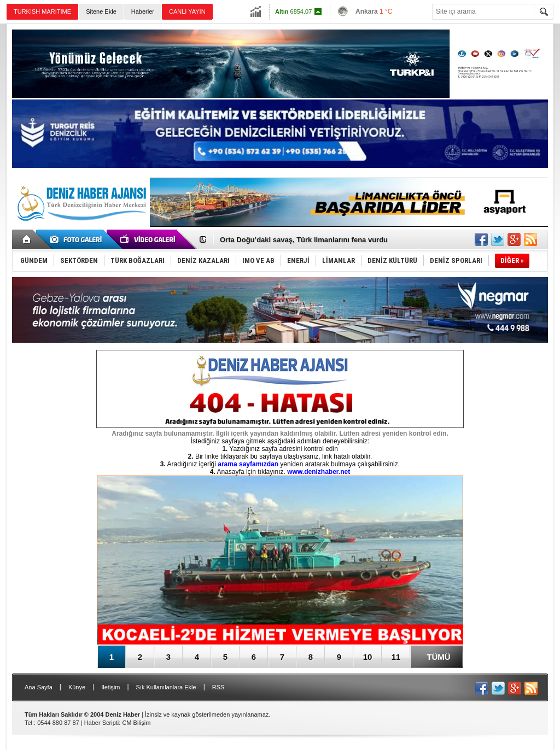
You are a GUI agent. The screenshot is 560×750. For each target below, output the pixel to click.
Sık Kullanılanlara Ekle (166, 687)
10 (368, 657)
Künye (77, 687)
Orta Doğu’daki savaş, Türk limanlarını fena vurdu (304, 240)
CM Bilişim (136, 723)
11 (396, 657)
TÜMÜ (438, 657)
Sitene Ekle (101, 11)
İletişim (110, 687)
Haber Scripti (102, 723)
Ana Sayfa (39, 687)
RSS (218, 687)
